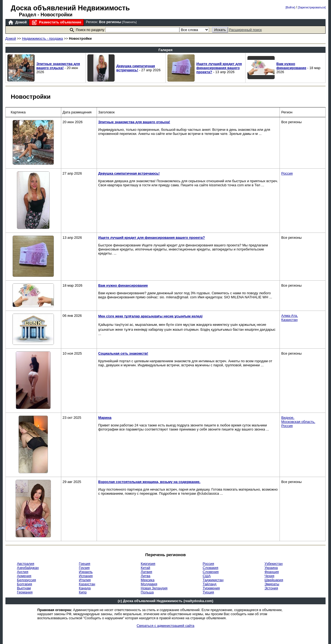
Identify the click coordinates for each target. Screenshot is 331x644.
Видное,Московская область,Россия (298, 422)
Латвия (146, 572)
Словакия (210, 568)
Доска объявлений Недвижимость (70, 8)
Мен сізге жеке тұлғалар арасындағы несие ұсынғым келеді (150, 316)
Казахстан (87, 584)
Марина (105, 418)
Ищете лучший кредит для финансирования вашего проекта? (219, 68)
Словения (211, 572)
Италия (85, 580)
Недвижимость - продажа (43, 38)
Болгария (24, 584)
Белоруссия (26, 580)
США (207, 576)
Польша (147, 592)
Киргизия (148, 564)
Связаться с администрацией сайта (165, 626)
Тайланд (209, 584)
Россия (287, 173)
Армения (24, 576)
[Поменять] (129, 22)
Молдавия (149, 584)
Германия (25, 592)
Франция (272, 572)
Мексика (148, 580)
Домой (17, 22)
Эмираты (272, 584)
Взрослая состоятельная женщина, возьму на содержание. (149, 482)
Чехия (269, 576)
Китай (145, 568)
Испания (86, 576)
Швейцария (274, 580)
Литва (145, 576)
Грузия (84, 568)
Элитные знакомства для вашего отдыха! (58, 66)
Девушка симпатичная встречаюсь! (136, 68)
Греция (85, 564)
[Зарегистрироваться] (312, 7)
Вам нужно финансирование (291, 66)
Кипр (83, 592)
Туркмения (211, 588)
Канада (85, 588)
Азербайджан (28, 568)
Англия (23, 572)
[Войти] (290, 7)
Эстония (271, 588)
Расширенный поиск (245, 30)
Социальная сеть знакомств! (123, 353)
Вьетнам (24, 588)
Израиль (86, 572)
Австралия (25, 564)
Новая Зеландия (154, 588)
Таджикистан (213, 580)
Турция (208, 592)
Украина (271, 568)
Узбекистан (274, 564)
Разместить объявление (56, 22)
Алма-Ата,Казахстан (289, 318)
